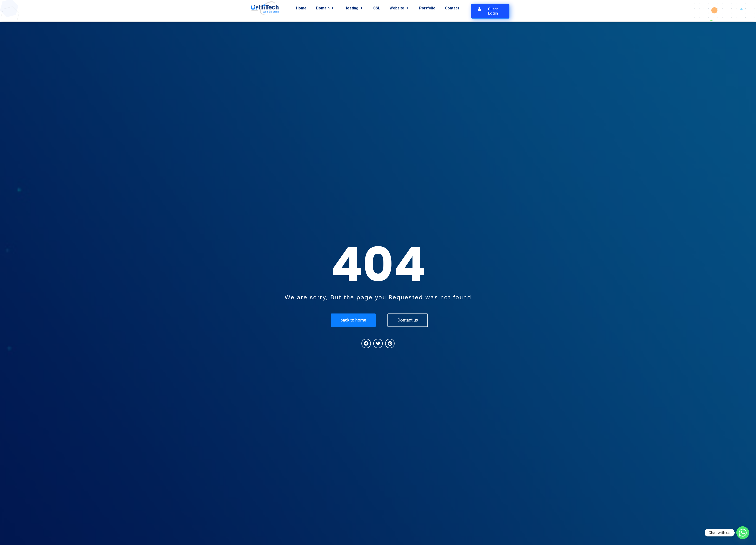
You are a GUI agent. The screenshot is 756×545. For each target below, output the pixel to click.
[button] (490, 9)
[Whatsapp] (743, 533)
